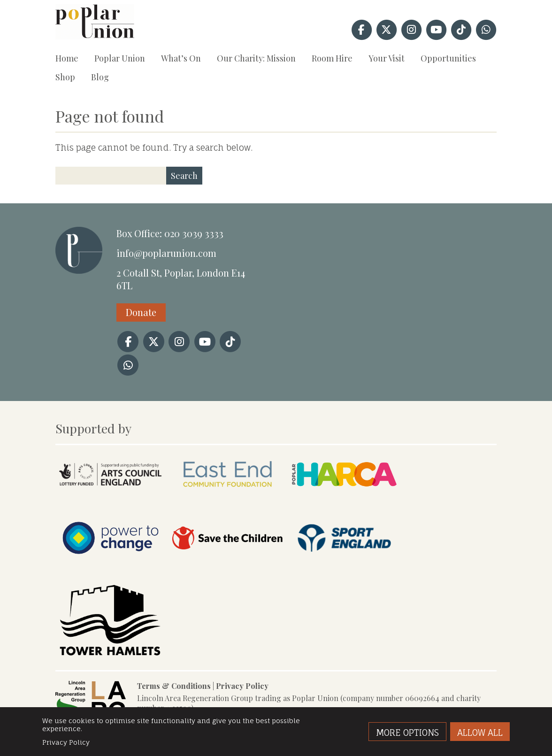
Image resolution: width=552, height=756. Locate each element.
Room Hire (332, 58)
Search (184, 176)
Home (67, 58)
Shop (65, 77)
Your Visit (387, 58)
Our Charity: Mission (256, 58)
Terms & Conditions (174, 686)
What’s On (181, 58)
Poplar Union (120, 58)
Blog (100, 77)
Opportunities (448, 58)
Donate (141, 312)
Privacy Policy (242, 686)
